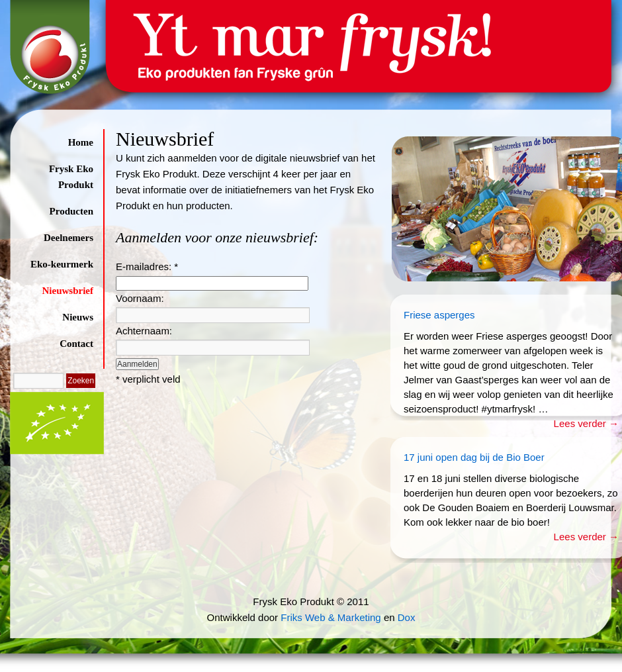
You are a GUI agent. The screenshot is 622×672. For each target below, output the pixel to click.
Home (81, 142)
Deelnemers (68, 238)
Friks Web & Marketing (331, 617)
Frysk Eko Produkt (71, 177)
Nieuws (78, 317)
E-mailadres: (147, 266)
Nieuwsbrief (68, 291)
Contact (76, 344)
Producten (71, 211)
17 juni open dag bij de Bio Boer (474, 457)
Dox (407, 617)
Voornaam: (140, 298)
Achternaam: (144, 331)
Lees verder (586, 423)
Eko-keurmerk (62, 264)
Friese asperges (439, 315)
